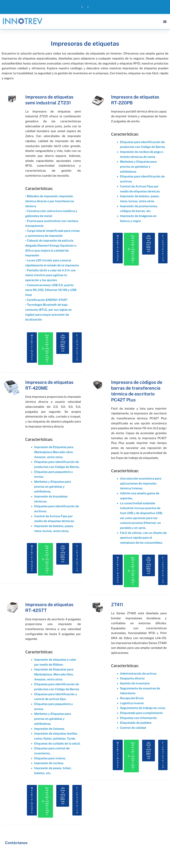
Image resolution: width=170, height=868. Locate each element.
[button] (88, 7)
